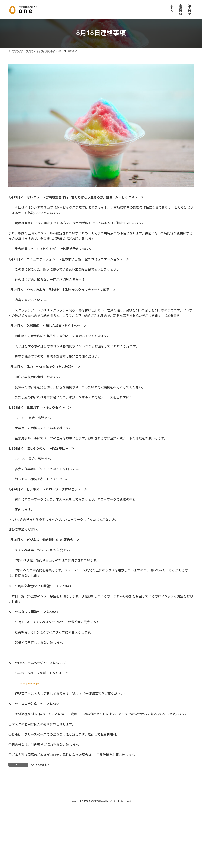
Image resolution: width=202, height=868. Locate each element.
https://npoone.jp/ (27, 683)
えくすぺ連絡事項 (40, 765)
